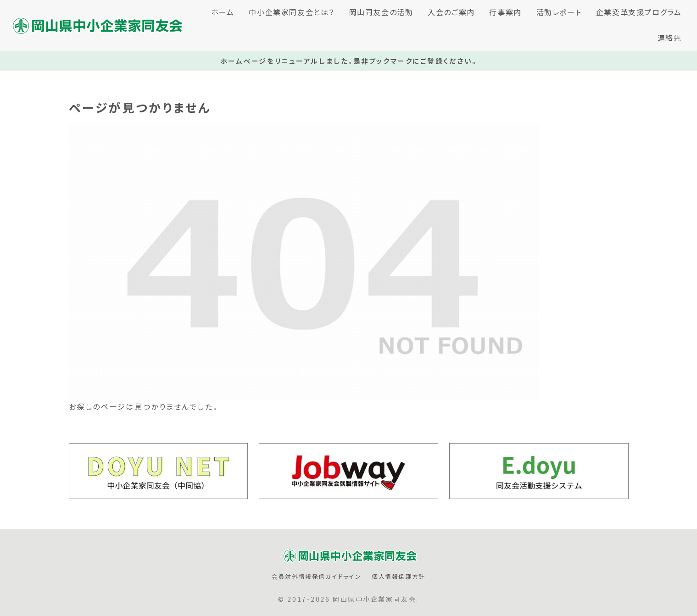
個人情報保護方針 (399, 577)
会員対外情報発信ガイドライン (316, 577)
